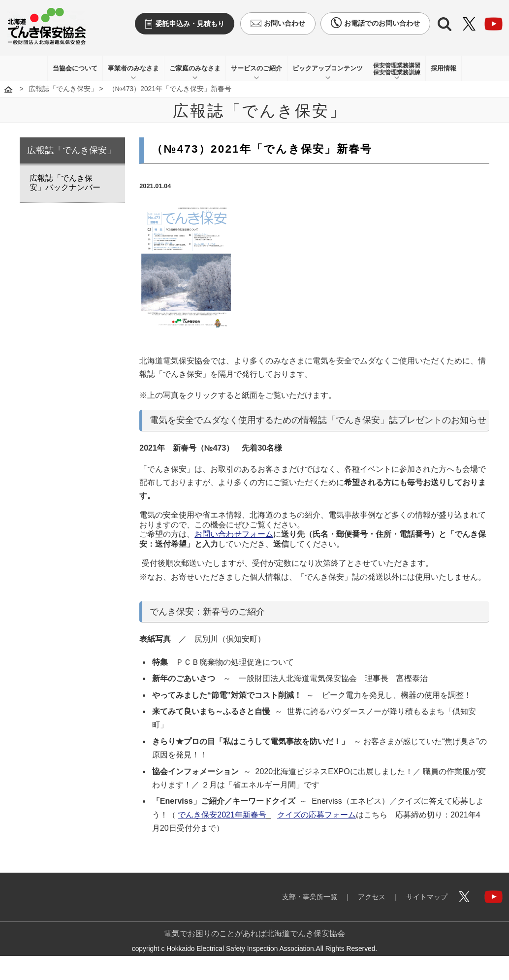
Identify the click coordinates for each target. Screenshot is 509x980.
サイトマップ (427, 897)
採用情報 (444, 68)
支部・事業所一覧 (310, 897)
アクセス (372, 897)
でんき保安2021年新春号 (222, 815)
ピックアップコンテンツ (328, 68)
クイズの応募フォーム (317, 815)
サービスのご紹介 (256, 68)
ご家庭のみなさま (195, 68)
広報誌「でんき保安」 (63, 89)
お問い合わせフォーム (234, 534)
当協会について (75, 68)
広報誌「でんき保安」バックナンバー (65, 183)
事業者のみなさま (133, 68)
